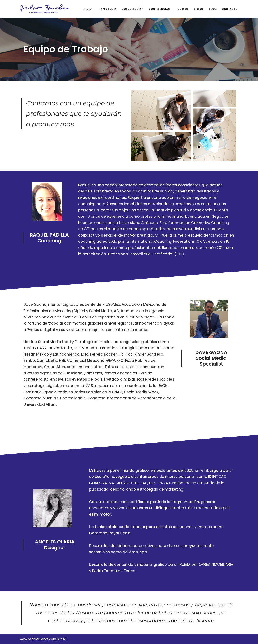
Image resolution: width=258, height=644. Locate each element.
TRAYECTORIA (107, 9)
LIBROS (199, 9)
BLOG (213, 9)
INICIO (87, 9)
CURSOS (183, 9)
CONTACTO (230, 9)
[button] (143, 9)
